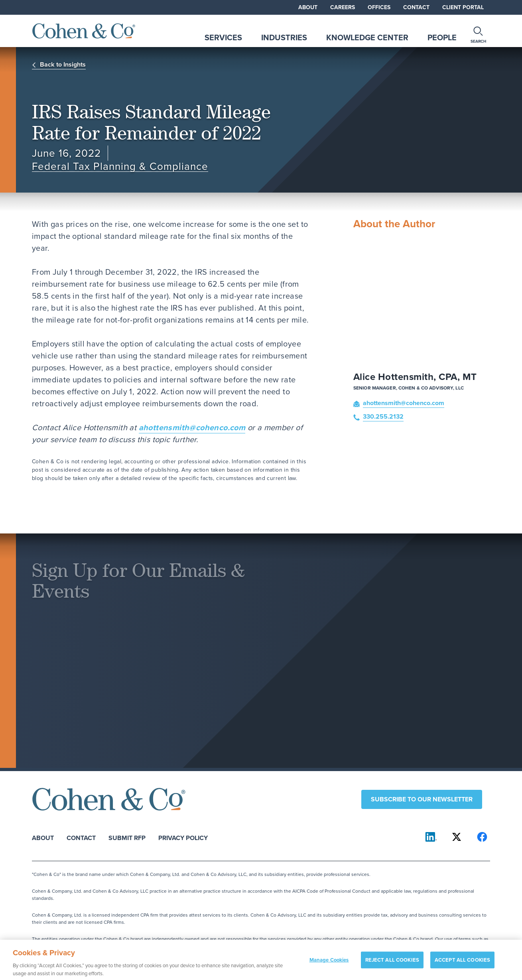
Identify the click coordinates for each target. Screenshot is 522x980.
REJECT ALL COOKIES (392, 965)
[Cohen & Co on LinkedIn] (431, 837)
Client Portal (463, 7)
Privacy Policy (183, 837)
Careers (343, 7)
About (308, 7)
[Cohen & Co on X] (457, 837)
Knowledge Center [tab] (367, 37)
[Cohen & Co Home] (84, 31)
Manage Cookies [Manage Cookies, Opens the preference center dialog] (329, 965)
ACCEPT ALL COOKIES (462, 965)
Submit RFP (127, 837)
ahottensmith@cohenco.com (192, 427)
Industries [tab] (284, 37)
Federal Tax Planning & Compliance (120, 166)
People (442, 37)
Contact (416, 7)
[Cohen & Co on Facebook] (482, 837)
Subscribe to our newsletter (422, 799)
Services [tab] (223, 37)
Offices (379, 7)
